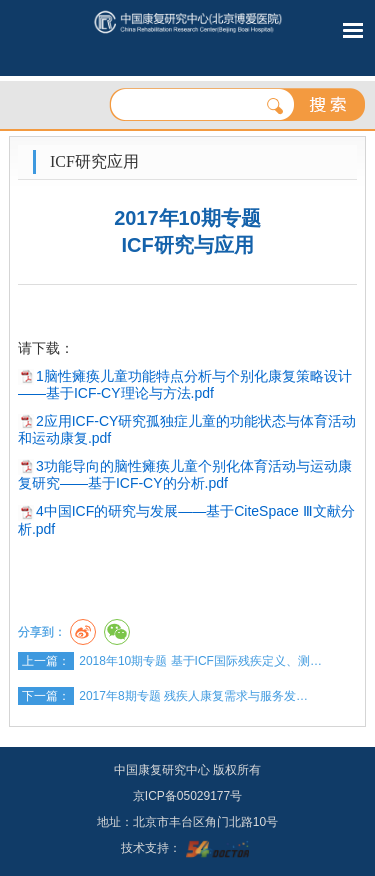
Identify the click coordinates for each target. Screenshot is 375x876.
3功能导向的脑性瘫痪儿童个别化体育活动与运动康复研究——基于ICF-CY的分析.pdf (185, 474)
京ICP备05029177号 (187, 796)
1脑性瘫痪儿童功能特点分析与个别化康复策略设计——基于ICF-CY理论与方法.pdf (185, 384)
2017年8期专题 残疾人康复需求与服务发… (193, 696)
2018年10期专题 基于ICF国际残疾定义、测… (200, 661)
